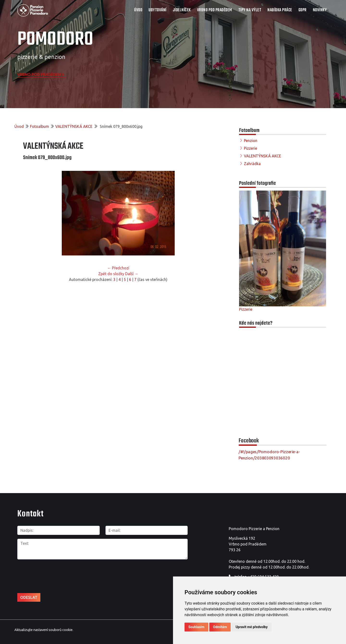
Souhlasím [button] (196, 627)
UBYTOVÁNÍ (158, 10)
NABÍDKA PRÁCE (280, 10)
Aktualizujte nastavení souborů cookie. (44, 629)
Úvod (138, 10)
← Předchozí (118, 268)
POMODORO (55, 40)
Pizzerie (250, 148)
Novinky (320, 10)
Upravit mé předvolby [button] (251, 627)
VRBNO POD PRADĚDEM (215, 10)
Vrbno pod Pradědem (41, 74)
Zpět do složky (111, 274)
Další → (132, 274)
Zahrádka (252, 164)
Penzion (251, 141)
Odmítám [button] (220, 627)
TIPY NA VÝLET (250, 10)
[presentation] (54, 574)
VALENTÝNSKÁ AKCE (74, 126)
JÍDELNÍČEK (182, 10)
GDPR (303, 10)
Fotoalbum (40, 126)
